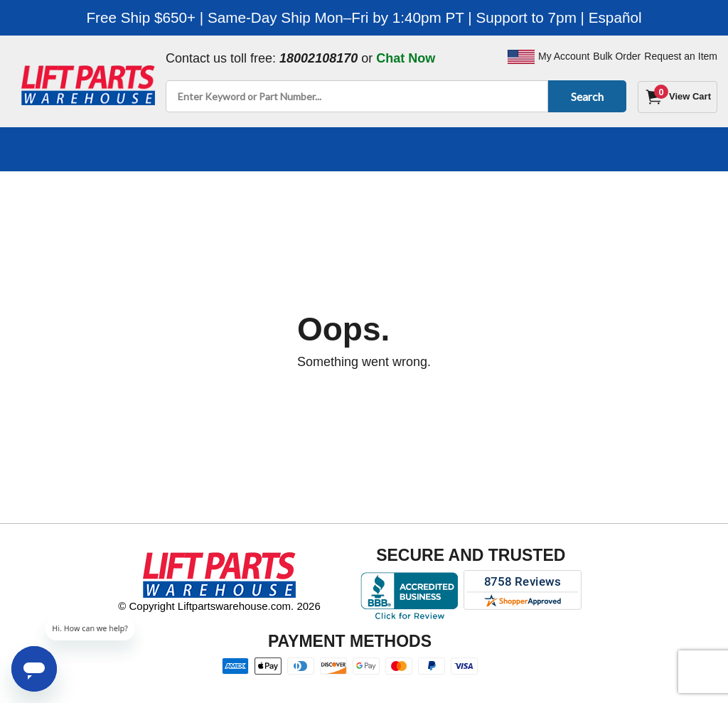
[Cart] (678, 97)
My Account (564, 56)
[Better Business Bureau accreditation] (409, 596)
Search (585, 96)
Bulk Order (617, 56)
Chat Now (406, 58)
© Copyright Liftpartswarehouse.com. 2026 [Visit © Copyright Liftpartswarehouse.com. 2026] (219, 606)
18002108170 (318, 58)
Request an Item (681, 56)
